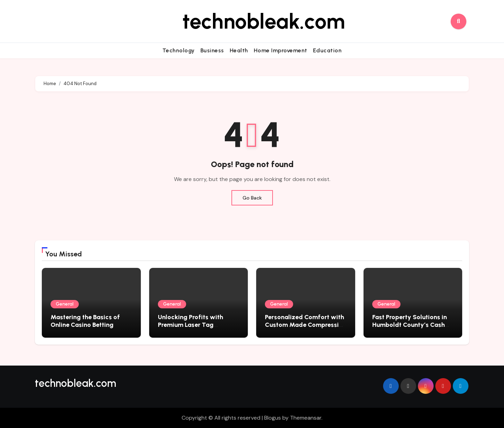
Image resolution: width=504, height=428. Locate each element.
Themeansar (306, 418)
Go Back (252, 198)
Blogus (273, 418)
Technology (179, 50)
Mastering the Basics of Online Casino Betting (85, 321)
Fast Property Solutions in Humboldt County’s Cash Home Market (410, 325)
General (65, 304)
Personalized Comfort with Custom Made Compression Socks (306, 325)
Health (239, 50)
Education (327, 50)
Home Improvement (281, 50)
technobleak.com (264, 21)
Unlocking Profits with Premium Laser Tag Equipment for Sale (190, 325)
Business (212, 50)
